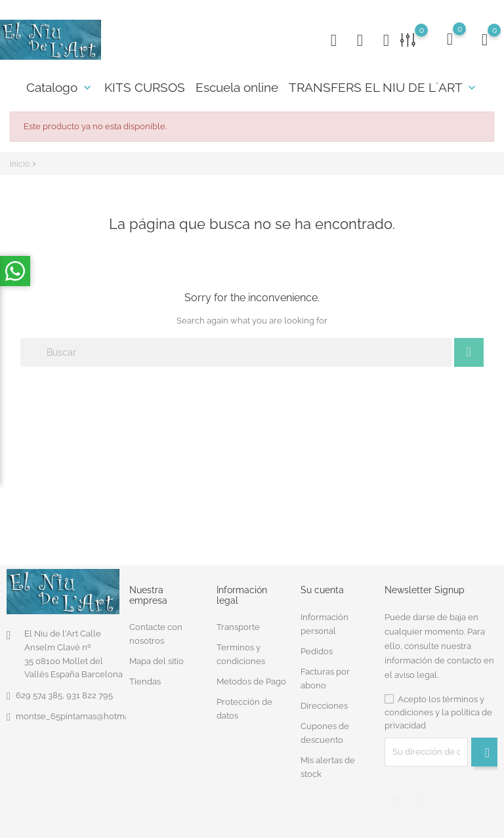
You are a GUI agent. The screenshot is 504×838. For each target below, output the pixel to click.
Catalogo (60, 87)
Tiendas (145, 681)
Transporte (238, 627)
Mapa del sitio (157, 661)
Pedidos (317, 651)
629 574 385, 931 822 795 (64, 695)
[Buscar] (236, 352)
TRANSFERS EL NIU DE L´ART (384, 87)
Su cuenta (322, 590)
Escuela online (237, 87)
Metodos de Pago (251, 681)
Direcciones (324, 706)
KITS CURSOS (145, 87)
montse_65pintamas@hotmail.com (84, 716)
